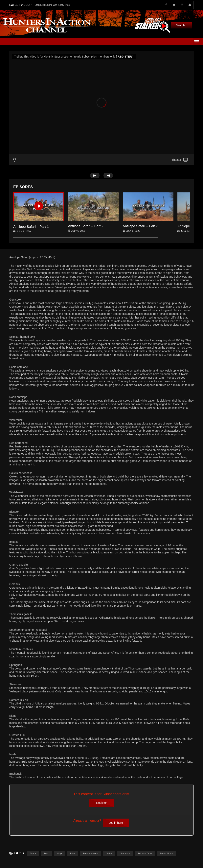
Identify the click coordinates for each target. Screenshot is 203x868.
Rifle (72, 854)
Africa (33, 854)
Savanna (125, 854)
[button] (197, 42)
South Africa (166, 854)
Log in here (116, 823)
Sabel (109, 854)
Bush (46, 854)
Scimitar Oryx (145, 854)
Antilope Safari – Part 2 (86, 226)
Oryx (60, 854)
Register (101, 803)
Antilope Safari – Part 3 (140, 226)
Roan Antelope (90, 854)
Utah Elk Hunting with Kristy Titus (52, 5)
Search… (182, 25)
